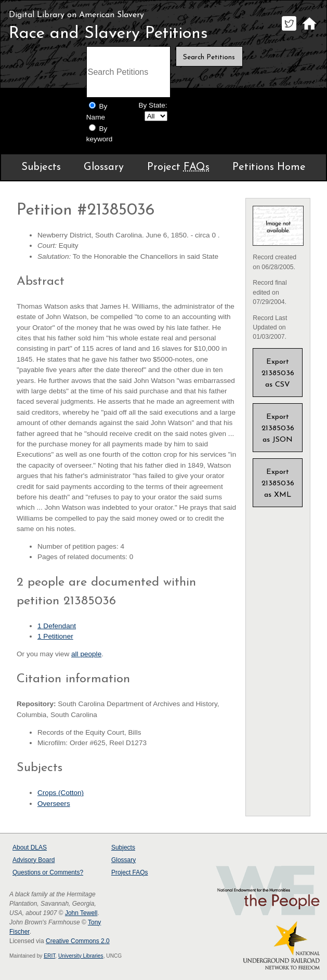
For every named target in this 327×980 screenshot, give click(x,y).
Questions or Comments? (48, 872)
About (30, 847)
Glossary (104, 167)
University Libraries (81, 956)
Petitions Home (269, 167)
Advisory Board (34, 860)
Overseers (54, 804)
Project (178, 167)
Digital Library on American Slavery (76, 15)
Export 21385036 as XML (278, 484)
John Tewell (81, 913)
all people (86, 654)
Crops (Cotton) (61, 793)
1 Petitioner (55, 636)
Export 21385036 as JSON (278, 428)
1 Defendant (57, 626)
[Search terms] (128, 72)
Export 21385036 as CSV (278, 373)
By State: (153, 105)
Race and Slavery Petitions (108, 34)
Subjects (41, 167)
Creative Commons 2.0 (78, 941)
